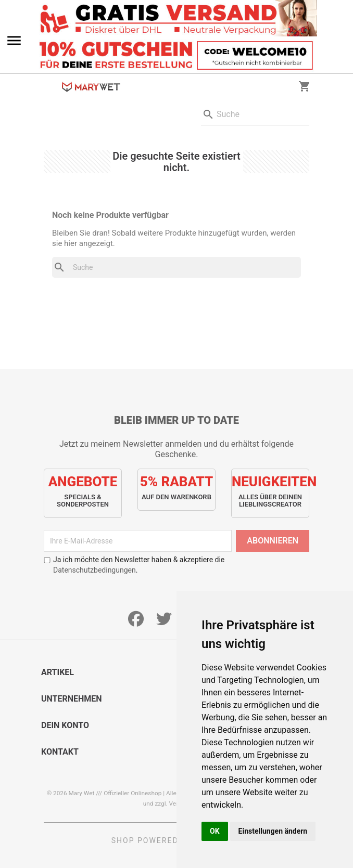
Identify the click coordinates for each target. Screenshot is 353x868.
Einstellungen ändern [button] (273, 831)
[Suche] (255, 115)
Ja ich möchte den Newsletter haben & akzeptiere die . (134, 565)
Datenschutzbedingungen (94, 570)
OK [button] (215, 831)
